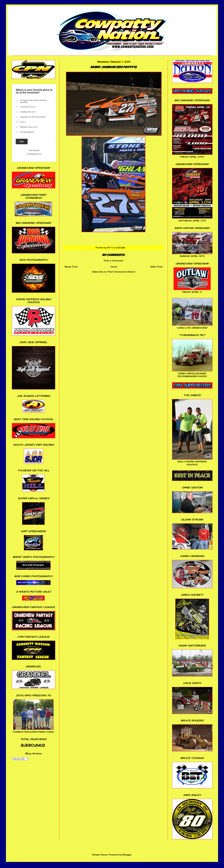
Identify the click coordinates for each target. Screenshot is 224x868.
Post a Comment (114, 261)
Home (114, 267)
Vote (22, 142)
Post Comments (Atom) (121, 272)
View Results (34, 150)
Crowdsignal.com (34, 154)
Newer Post (71, 267)
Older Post (156, 267)
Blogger (127, 855)
